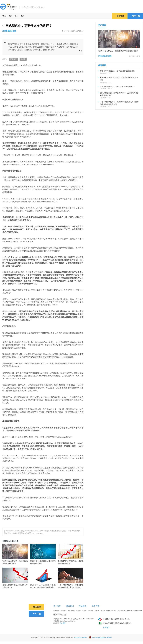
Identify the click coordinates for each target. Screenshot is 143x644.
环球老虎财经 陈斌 (9, 31)
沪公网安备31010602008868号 (100, 638)
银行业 (23, 59)
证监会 (84, 610)
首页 (4, 16)
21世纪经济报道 (111, 610)
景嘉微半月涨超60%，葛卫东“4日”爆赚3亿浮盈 (43, 562)
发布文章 (120, 16)
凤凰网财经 (71, 610)
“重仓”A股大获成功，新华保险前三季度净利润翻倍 (15, 562)
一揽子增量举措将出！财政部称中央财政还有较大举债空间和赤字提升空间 (119, 103)
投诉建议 (83, 606)
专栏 (22, 16)
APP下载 (136, 16)
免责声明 (96, 606)
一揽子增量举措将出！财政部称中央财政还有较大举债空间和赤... (71, 586)
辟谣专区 (106, 627)
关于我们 (57, 606)
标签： (5, 59)
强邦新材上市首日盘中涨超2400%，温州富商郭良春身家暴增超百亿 (119, 94)
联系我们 (70, 606)
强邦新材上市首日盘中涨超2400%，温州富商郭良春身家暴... (43, 586)
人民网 (97, 610)
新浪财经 (63, 610)
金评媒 (78, 610)
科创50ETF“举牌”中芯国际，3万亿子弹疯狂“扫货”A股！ (119, 79)
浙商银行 (13, 59)
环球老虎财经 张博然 (105, 56)
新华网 (103, 610)
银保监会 (91, 610)
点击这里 (63, 623)
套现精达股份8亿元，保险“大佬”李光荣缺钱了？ (15, 586)
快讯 (10, 16)
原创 (16, 16)
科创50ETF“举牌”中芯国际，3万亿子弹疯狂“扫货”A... (71, 562)
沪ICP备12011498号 (80, 638)
